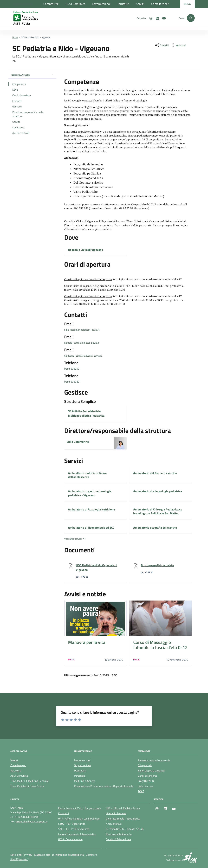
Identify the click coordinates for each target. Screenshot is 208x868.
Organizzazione (83, 765)
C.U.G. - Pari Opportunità (72, 824)
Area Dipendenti (19, 859)
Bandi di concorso (147, 776)
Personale (80, 776)
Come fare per (160, 4)
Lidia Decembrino (78, 442)
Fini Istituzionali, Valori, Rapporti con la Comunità (80, 811)
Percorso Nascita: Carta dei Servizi (125, 829)
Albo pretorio (145, 765)
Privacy (28, 855)
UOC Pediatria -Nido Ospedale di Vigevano (97, 567)
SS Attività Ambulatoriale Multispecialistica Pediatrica (86, 413)
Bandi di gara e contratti (151, 770)
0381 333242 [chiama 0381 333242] (72, 369)
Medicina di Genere (85, 781)
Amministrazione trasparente (154, 760)
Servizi (140, 4)
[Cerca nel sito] (191, 18)
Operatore (91, 855)
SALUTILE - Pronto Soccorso (74, 829)
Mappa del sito (42, 855)
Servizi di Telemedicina (118, 839)
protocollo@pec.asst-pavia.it (32, 821)
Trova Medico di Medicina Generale (29, 781)
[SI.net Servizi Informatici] (190, 858)
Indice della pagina (32, 75)
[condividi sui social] (161, 45)
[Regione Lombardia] (23, 4)
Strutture (123, 4)
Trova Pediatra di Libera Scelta (27, 786)
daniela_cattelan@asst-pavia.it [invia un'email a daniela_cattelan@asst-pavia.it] (82, 343)
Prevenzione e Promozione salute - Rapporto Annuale (104, 786)
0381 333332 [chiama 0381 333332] (72, 382)
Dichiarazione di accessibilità (68, 855)
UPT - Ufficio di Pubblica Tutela (123, 808)
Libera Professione (116, 813)
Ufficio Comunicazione (70, 839)
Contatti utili (51, 4)
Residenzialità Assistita (119, 834)
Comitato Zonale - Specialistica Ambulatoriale (123, 821)
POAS (141, 791)
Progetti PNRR (146, 781)
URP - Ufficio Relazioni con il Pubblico (79, 818)
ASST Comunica (75, 4)
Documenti (80, 770)
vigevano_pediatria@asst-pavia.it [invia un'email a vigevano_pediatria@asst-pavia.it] (83, 356)
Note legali (16, 855)
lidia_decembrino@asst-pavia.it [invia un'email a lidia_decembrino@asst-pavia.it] (82, 330)
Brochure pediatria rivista (157, 565)
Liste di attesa (146, 786)
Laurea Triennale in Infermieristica (77, 834)
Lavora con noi (101, 4)
